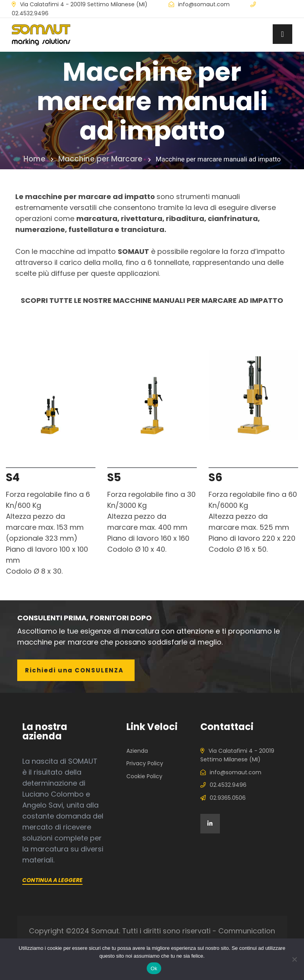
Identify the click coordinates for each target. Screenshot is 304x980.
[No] (294, 959)
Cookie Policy (144, 776)
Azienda (137, 751)
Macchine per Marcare (100, 159)
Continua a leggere (52, 880)
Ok (154, 968)
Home (38, 159)
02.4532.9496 (30, 13)
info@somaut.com (204, 4)
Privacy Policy (145, 763)
